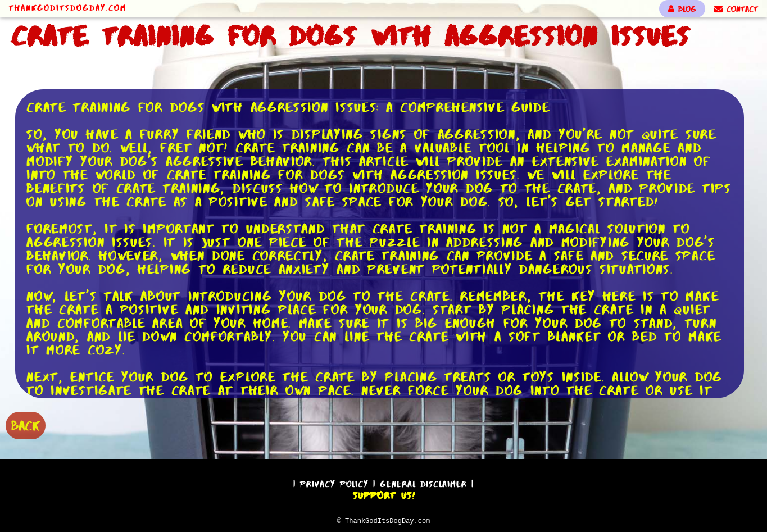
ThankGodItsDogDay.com (68, 8)
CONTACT (736, 9)
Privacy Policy (334, 482)
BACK (26, 424)
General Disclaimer (423, 482)
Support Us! (384, 494)
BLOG (682, 9)
